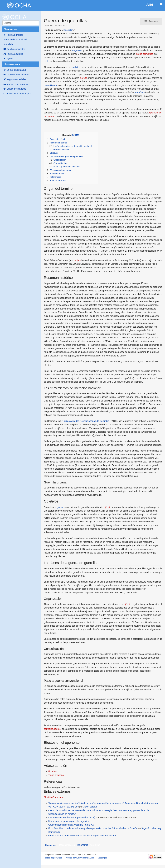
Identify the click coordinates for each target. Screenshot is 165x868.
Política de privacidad (53, 858)
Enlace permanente (16, 89)
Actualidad (9, 44)
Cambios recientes (16, 49)
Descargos (102, 858)
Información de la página (19, 94)
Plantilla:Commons (53, 797)
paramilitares (50, 85)
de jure (77, 260)
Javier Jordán (90, 807)
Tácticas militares (66, 845)
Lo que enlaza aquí (16, 70)
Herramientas (12, 64)
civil (46, 61)
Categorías (50, 845)
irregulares (77, 50)
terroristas (140, 92)
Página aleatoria (15, 54)
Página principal (15, 35)
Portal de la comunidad (15, 40)
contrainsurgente (52, 729)
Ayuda (10, 59)
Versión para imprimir (17, 84)
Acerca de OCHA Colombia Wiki (80, 858)
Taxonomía (82, 845)
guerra (60, 507)
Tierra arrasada (56, 775)
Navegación (10, 29)
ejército (83, 78)
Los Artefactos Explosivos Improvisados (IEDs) (72, 817)
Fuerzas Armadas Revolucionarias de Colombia (85, 421)
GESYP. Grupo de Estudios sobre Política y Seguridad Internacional (82, 836)
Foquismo (53, 771)
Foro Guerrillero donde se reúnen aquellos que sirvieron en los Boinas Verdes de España (93, 828)
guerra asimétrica (144, 54)
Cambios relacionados (18, 75)
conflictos (76, 67)
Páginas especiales (16, 79)
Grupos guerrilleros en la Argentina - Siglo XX (71, 825)
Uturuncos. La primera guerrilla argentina (69, 821)
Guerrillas (68, 30)
